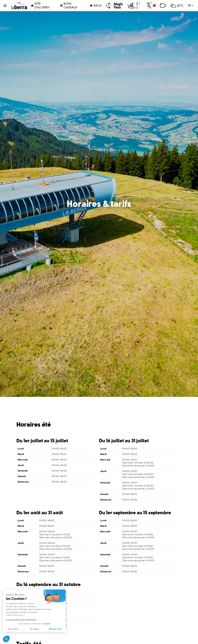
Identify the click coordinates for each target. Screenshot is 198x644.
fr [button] (191, 6)
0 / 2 (134, 5)
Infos (96, 6)
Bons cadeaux (69, 5)
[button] (7, 6)
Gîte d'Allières (40, 5)
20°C (177, 6)
